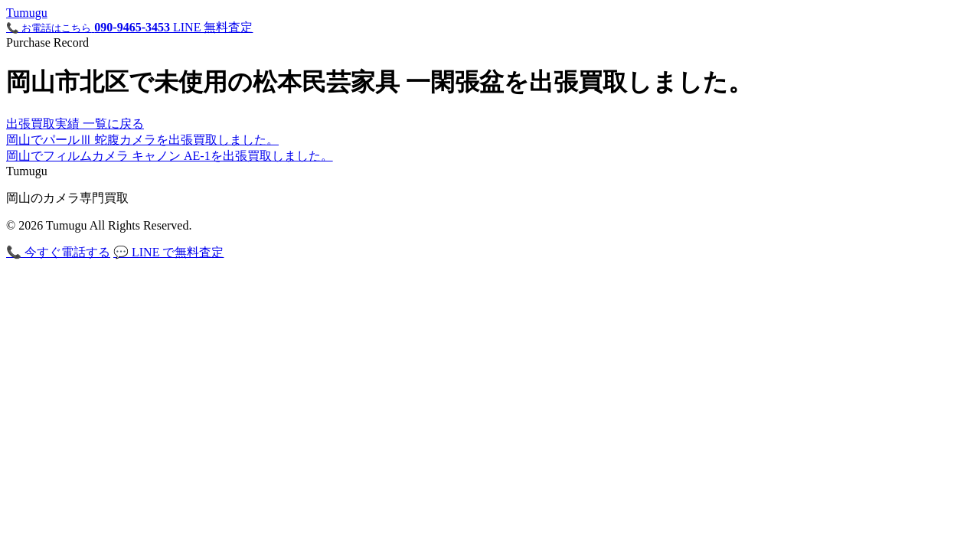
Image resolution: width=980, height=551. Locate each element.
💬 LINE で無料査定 (168, 252)
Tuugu (27, 13)
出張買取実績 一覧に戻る (75, 124)
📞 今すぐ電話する (58, 252)
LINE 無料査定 (213, 27)
